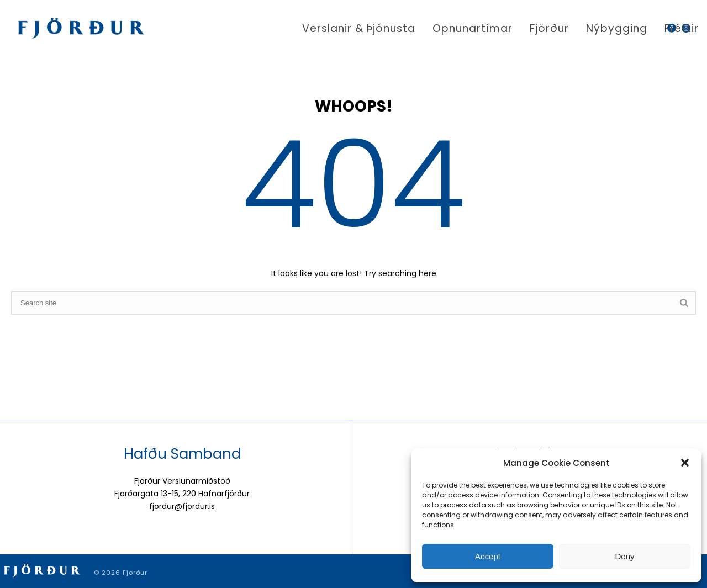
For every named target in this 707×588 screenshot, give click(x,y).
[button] (685, 463)
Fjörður (549, 28)
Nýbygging (617, 28)
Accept (488, 556)
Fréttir (682, 28)
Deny (624, 556)
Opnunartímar (473, 28)
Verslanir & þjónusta (359, 28)
